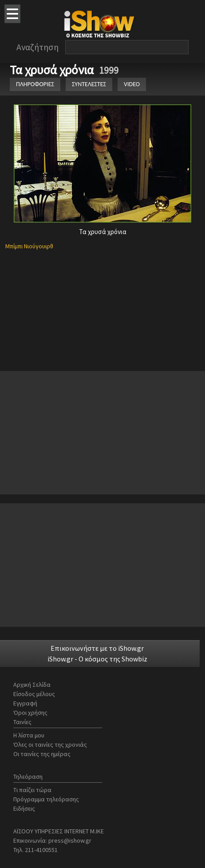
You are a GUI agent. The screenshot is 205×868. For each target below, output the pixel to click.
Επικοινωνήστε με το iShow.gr (97, 648)
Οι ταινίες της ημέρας (42, 754)
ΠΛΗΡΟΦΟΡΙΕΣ (35, 84)
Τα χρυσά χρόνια (53, 70)
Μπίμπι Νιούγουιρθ (29, 246)
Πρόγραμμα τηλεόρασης (46, 799)
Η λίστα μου (29, 735)
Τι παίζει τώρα (32, 790)
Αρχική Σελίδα (32, 685)
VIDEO (132, 84)
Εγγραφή (25, 703)
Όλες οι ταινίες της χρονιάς (50, 745)
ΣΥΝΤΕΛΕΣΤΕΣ (89, 84)
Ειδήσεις (24, 808)
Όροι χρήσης (30, 713)
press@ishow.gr (70, 840)
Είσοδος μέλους (34, 694)
